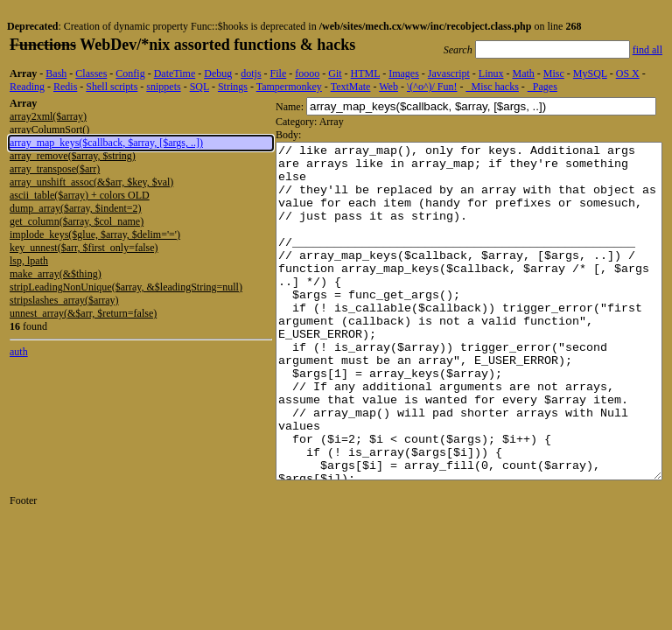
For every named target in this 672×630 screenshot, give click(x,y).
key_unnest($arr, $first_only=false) (84, 248)
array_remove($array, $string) (73, 156)
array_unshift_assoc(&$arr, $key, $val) (91, 182)
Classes (91, 73)
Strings (233, 87)
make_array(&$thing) (56, 274)
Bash (56, 73)
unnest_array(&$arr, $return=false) (83, 313)
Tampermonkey (289, 87)
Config (130, 73)
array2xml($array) (48, 116)
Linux (491, 73)
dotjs (251, 73)
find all (647, 50)
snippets (163, 87)
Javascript (449, 73)
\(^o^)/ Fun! (432, 87)
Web (388, 87)
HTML (366, 73)
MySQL (590, 73)
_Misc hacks (493, 87)
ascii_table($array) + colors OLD (80, 195)
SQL (199, 87)
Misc (554, 73)
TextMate (351, 87)
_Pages (542, 87)
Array (23, 73)
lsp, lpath (29, 261)
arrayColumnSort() (49, 129)
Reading (27, 87)
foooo (307, 73)
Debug (218, 73)
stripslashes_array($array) (64, 300)
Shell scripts (112, 87)
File (279, 73)
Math (523, 73)
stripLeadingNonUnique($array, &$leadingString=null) (126, 287)
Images (404, 73)
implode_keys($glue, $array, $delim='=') (95, 234)
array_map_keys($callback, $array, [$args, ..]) (106, 143)
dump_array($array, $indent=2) (76, 208)
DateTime (175, 73)
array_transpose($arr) (55, 169)
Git (335, 73)
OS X (628, 73)
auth (19, 352)
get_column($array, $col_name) (77, 221)
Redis (65, 87)
